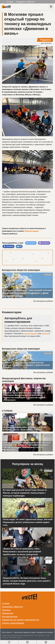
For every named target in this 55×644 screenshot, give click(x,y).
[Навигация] (51, 7)
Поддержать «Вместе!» (26, 2)
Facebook (8, 246)
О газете (10, 2)
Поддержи (45, 40)
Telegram (31, 243)
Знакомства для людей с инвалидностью (20, 620)
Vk (19, 246)
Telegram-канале (31, 231)
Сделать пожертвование (13, 623)
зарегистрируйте (31, 334)
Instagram (44, 243)
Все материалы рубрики (43, 301)
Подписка (6, 610)
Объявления (8, 613)
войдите (45, 334)
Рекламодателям (10, 617)
